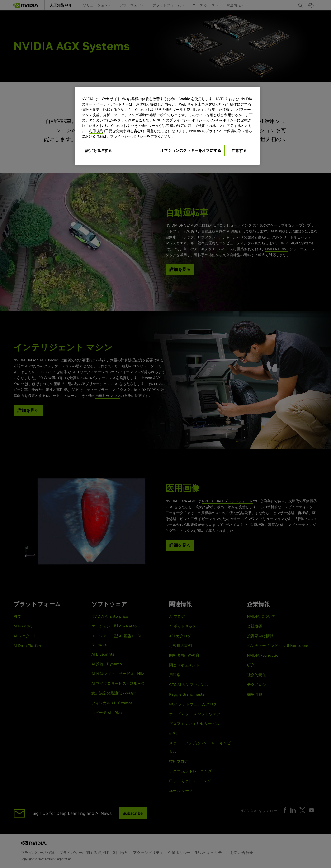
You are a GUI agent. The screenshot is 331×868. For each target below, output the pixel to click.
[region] (167, 126)
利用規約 (96, 131)
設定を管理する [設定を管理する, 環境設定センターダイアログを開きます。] (99, 150)
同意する (239, 150)
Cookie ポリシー (224, 120)
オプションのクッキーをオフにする (191, 150)
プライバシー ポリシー (188, 120)
